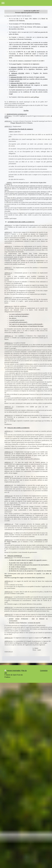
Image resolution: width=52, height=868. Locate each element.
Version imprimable (13, 671)
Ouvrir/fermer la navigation (26, 3)
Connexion (44, 671)
